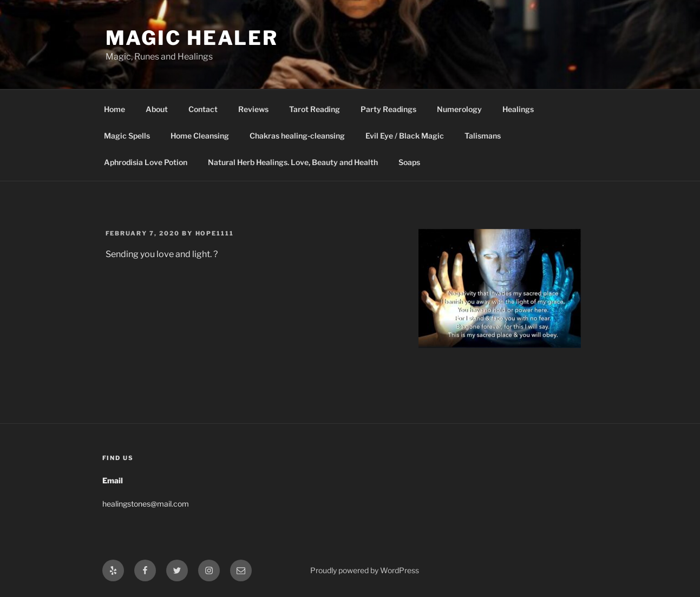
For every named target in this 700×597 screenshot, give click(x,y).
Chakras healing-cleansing (297, 136)
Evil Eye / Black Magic (405, 136)
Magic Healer (192, 38)
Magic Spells (127, 136)
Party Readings (388, 109)
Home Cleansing (200, 136)
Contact (203, 109)
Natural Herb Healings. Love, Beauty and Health (293, 162)
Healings (518, 109)
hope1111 (215, 233)
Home (115, 109)
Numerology (459, 109)
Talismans (483, 136)
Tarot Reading (315, 109)
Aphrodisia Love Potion (146, 162)
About (157, 109)
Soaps (409, 162)
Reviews (253, 109)
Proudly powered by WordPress (365, 570)
